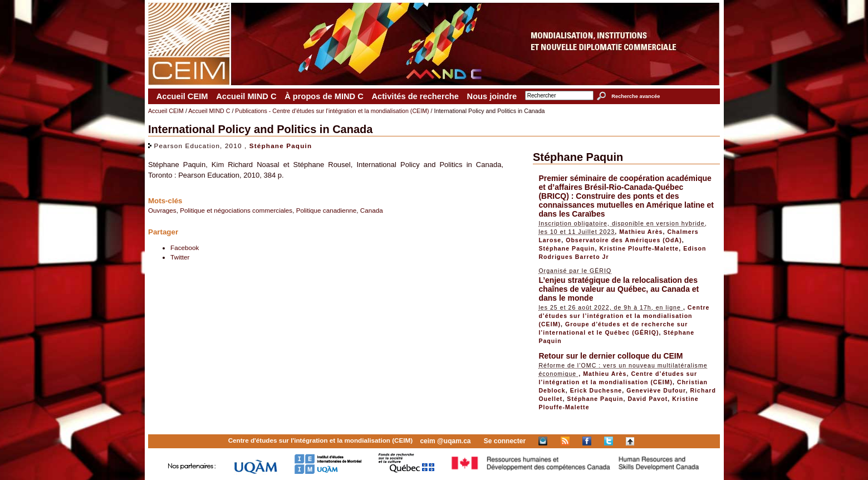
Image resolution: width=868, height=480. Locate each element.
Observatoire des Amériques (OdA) (624, 240)
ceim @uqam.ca (445, 441)
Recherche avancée (636, 96)
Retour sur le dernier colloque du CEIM (610, 356)
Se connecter (505, 441)
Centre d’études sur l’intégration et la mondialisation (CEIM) (624, 316)
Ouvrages (162, 210)
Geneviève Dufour (656, 390)
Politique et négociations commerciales (236, 210)
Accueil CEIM (182, 96)
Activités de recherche (415, 96)
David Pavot (648, 399)
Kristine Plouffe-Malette (639, 248)
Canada (372, 210)
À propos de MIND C (324, 96)
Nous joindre (492, 96)
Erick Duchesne (596, 390)
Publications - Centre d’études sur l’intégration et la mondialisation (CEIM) (332, 111)
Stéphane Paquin (281, 146)
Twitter (180, 257)
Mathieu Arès (641, 232)
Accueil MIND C (246, 96)
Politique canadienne (327, 210)
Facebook (185, 248)
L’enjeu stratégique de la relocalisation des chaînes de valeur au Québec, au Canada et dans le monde (619, 289)
